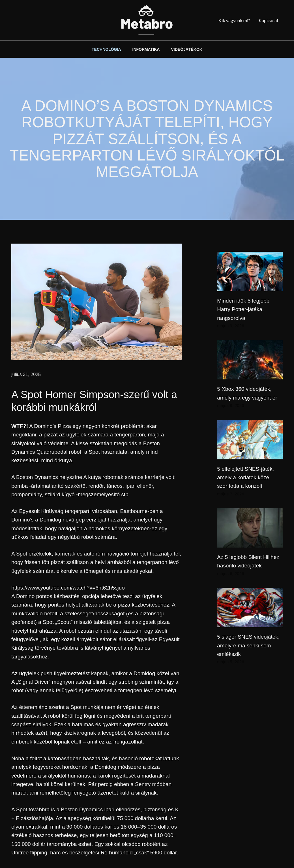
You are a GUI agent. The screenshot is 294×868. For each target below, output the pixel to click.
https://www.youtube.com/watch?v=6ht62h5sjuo (68, 588)
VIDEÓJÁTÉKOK (186, 49)
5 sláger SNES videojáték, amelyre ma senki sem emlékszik (248, 645)
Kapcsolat (269, 20)
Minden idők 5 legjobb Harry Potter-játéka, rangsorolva (243, 309)
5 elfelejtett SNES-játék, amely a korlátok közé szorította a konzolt (245, 478)
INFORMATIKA (146, 49)
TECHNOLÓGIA (106, 49)
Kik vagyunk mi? (234, 20)
